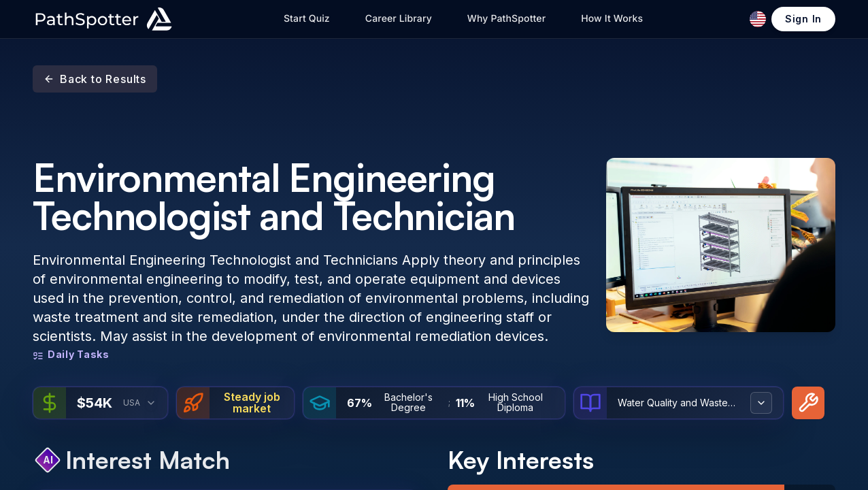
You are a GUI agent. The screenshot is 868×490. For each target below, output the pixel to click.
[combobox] (151, 403)
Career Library (399, 19)
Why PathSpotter (506, 19)
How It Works (612, 19)
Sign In (803, 19)
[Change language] (758, 19)
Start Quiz (307, 19)
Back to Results (95, 79)
